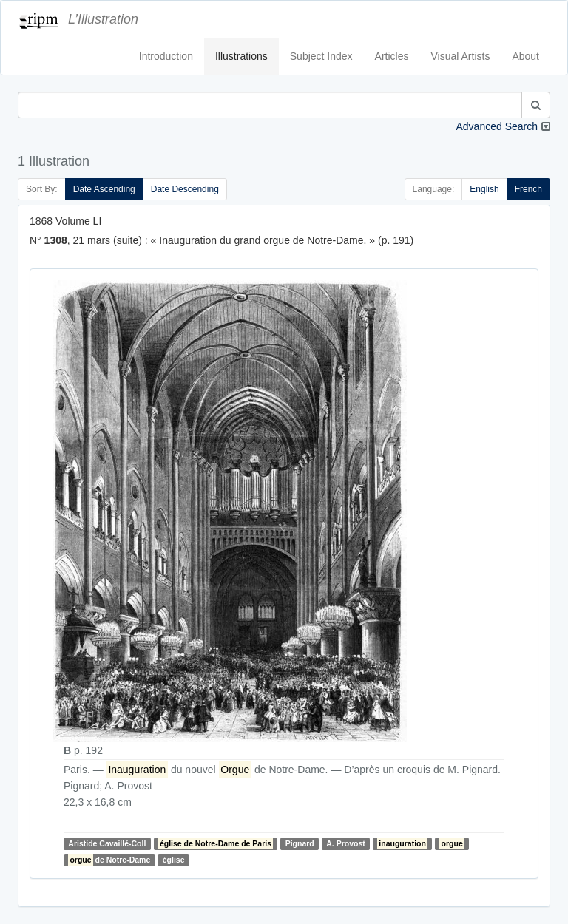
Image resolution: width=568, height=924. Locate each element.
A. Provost (346, 843)
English (484, 189)
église (174, 860)
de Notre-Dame (109, 860)
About (525, 56)
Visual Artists (461, 56)
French (528, 189)
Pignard (300, 843)
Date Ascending (104, 189)
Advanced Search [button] (497, 126)
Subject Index (321, 56)
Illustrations (241, 56)
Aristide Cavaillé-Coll (107, 843)
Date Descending (185, 189)
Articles (392, 56)
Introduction (166, 56)
